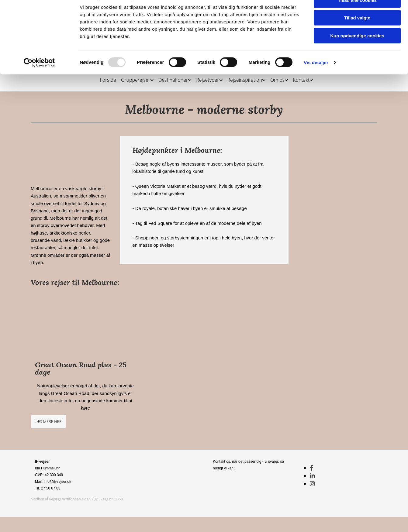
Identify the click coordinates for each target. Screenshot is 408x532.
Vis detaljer (316, 90)
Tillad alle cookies (357, 28)
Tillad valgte (357, 46)
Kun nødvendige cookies (357, 64)
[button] (48, 421)
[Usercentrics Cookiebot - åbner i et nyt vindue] (39, 91)
